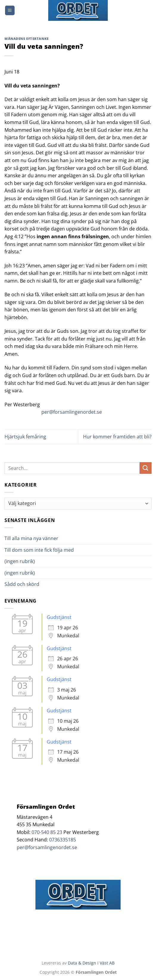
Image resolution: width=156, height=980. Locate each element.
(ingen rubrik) (20, 561)
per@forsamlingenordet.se (72, 412)
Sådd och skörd (22, 584)
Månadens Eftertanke (27, 39)
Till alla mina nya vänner (37, 538)
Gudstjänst (59, 617)
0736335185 (63, 840)
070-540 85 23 (47, 832)
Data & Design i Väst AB (91, 963)
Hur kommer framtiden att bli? (117, 437)
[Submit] (146, 468)
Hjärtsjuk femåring (25, 437)
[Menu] (10, 11)
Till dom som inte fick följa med (39, 550)
